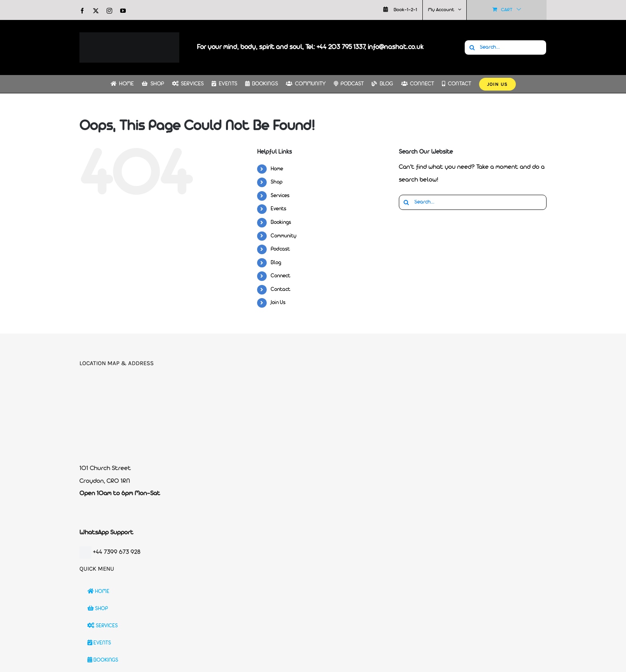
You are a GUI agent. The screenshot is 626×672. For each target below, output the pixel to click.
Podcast (280, 249)
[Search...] (505, 47)
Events (278, 209)
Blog (276, 263)
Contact (280, 290)
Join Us (278, 303)
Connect (280, 276)
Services (280, 196)
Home (277, 169)
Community (284, 236)
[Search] (472, 47)
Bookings (281, 222)
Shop (277, 182)
